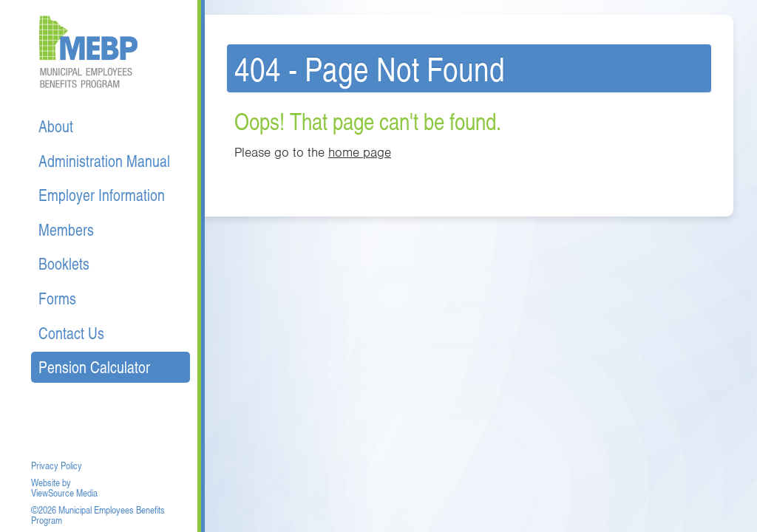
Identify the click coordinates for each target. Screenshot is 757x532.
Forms (57, 298)
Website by (51, 482)
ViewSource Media (64, 493)
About (56, 126)
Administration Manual (104, 161)
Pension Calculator (94, 367)
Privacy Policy (57, 465)
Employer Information (102, 195)
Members (66, 229)
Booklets (64, 263)
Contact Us (71, 333)
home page (360, 152)
